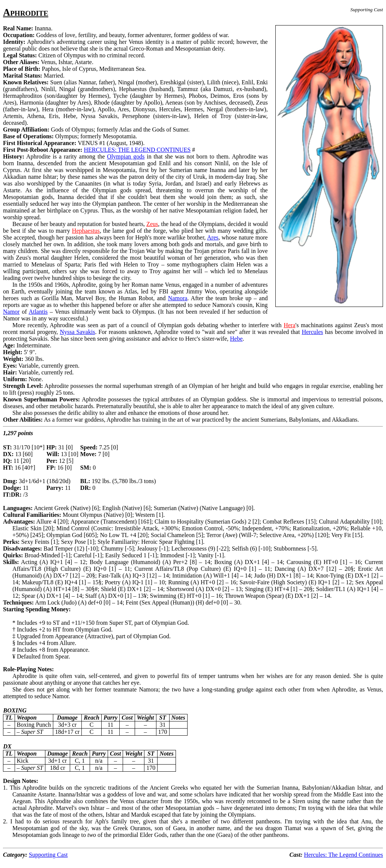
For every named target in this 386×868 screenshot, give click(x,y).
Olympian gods (126, 156)
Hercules (312, 332)
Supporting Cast (48, 855)
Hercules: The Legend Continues (343, 855)
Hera (289, 325)
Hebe (236, 339)
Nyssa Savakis (77, 332)
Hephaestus (86, 231)
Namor (11, 312)
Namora (178, 298)
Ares (213, 237)
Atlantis (38, 312)
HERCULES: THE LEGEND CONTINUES (137, 150)
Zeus (152, 224)
